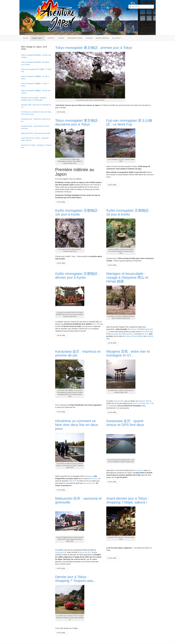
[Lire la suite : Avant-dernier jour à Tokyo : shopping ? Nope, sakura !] (113, 558)
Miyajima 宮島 (144, 401)
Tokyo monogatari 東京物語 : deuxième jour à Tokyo (77, 122)
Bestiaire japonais (102, 38)
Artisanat (89, 38)
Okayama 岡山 (119, 401)
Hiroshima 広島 (95, 479)
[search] (141, 7)
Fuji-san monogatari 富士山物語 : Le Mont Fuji (129, 122)
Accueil (26, 38)
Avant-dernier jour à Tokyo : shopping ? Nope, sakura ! (128, 500)
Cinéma (61, 38)
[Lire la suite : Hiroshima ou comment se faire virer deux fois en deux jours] (62, 490)
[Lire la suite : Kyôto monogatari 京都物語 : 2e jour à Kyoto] (113, 265)
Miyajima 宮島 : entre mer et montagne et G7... (128, 353)
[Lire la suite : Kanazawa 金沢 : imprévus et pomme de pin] (62, 412)
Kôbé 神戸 (72, 481)
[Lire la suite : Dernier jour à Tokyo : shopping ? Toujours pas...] (62, 633)
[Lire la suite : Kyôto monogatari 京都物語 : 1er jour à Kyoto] (62, 263)
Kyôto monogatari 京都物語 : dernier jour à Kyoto (77, 276)
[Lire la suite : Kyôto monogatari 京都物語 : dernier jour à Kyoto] (62, 335)
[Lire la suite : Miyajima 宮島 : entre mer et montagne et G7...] (113, 412)
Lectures (51, 38)
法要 (96, 324)
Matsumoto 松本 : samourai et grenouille (36, 133)
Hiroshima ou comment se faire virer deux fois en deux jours (77, 425)
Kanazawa (139, 470)
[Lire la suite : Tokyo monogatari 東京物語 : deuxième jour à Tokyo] (62, 202)
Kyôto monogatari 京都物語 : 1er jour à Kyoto (77, 212)
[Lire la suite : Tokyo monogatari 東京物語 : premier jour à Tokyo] (62, 112)
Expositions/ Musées (75, 38)
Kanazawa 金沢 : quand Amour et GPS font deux (125, 423)
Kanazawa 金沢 (116, 334)
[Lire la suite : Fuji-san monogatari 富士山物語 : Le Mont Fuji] (113, 185)
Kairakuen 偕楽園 (132, 334)
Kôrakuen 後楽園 (136, 329)
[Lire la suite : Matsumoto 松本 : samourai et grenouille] (62, 568)
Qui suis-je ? (117, 38)
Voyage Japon (38, 38)
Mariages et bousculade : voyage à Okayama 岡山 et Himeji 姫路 (127, 277)
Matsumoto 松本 (85, 552)
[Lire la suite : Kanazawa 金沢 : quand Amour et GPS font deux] (113, 482)
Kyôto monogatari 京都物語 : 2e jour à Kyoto (128, 212)
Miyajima (89, 476)
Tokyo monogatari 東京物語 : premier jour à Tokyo (94, 48)
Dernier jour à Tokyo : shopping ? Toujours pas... (76, 579)
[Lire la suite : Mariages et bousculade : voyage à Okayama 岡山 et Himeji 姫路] (113, 343)
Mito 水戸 (145, 334)
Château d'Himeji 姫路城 (134, 336)
